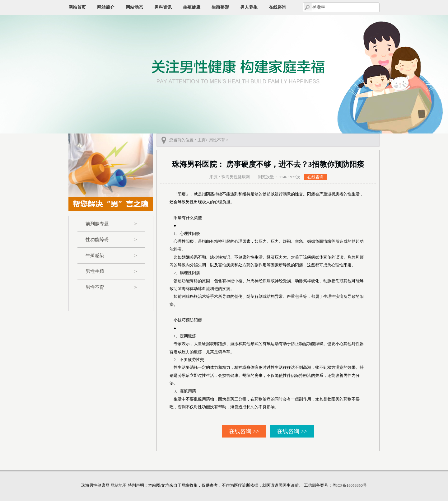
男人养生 (249, 7)
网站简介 (106, 7)
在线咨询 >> (244, 431)
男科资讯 (163, 7)
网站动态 (134, 7)
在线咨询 (278, 7)
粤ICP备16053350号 (350, 485)
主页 (202, 140)
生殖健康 (192, 7)
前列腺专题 (111, 224)
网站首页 (77, 7)
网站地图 (119, 485)
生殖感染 (111, 255)
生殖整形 (220, 7)
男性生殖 (111, 271)
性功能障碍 (111, 240)
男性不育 (111, 287)
